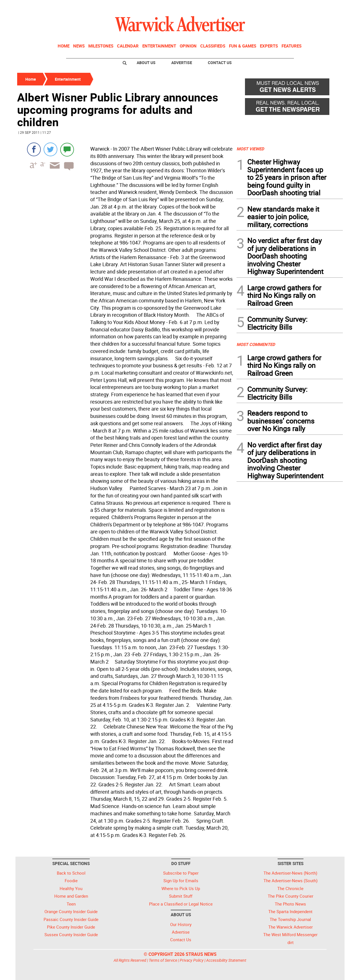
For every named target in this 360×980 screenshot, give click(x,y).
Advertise (182, 63)
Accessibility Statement (226, 960)
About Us (146, 63)
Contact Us (220, 63)
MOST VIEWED (250, 149)
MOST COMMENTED (256, 344)
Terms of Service (163, 960)
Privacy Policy (192, 960)
